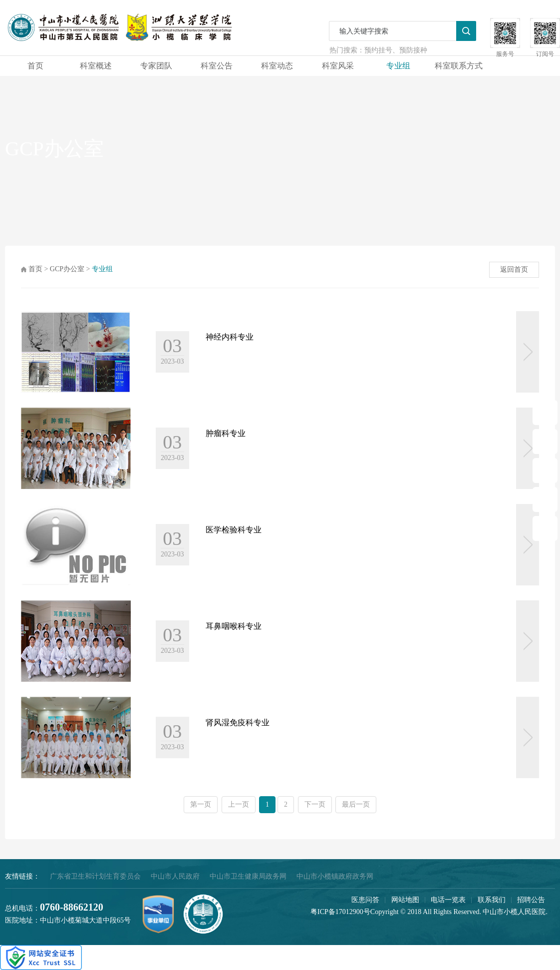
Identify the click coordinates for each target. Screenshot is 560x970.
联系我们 (492, 900)
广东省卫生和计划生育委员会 (95, 876)
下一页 (315, 804)
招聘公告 (531, 900)
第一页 (201, 804)
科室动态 (277, 66)
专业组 (398, 66)
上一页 (239, 804)
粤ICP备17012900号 (340, 912)
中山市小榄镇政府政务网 (335, 876)
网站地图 (405, 900)
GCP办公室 (67, 269)
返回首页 (514, 269)
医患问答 (365, 900)
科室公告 (217, 66)
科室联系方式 (459, 66)
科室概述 (96, 66)
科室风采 (338, 66)
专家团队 (156, 66)
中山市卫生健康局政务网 (248, 876)
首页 (35, 66)
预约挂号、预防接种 (396, 50)
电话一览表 (448, 900)
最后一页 (356, 804)
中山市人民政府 (175, 876)
